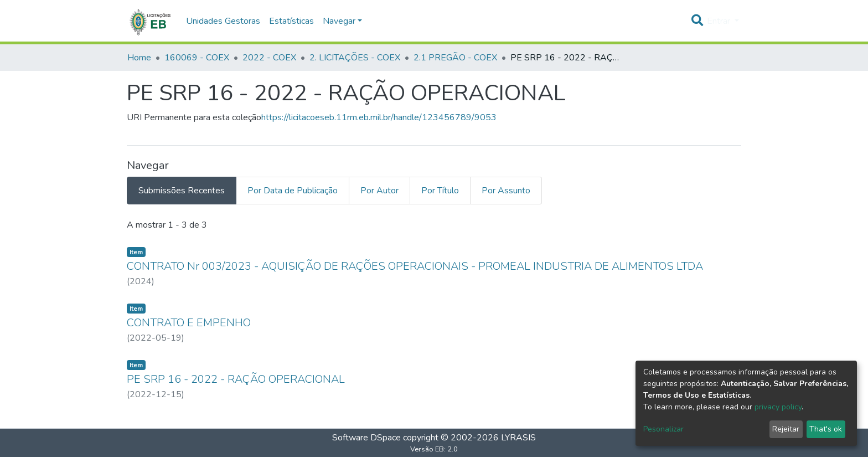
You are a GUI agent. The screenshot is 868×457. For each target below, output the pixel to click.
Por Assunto (506, 191)
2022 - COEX (269, 58)
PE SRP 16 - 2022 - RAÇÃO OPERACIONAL (236, 379)
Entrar (720, 21)
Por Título (440, 191)
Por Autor (379, 191)
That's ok (826, 429)
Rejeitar (786, 429)
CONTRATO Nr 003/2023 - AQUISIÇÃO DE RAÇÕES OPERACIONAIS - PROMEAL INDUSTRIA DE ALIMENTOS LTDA (415, 266)
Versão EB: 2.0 (434, 449)
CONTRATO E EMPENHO (189, 323)
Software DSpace (366, 438)
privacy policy (778, 407)
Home (139, 58)
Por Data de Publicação (293, 191)
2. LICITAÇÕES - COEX (355, 58)
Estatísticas (291, 21)
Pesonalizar (663, 429)
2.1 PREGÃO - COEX (455, 58)
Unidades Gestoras (223, 21)
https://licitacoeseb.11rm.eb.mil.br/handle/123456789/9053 (379, 117)
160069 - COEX (197, 58)
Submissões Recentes (182, 191)
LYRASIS (518, 438)
